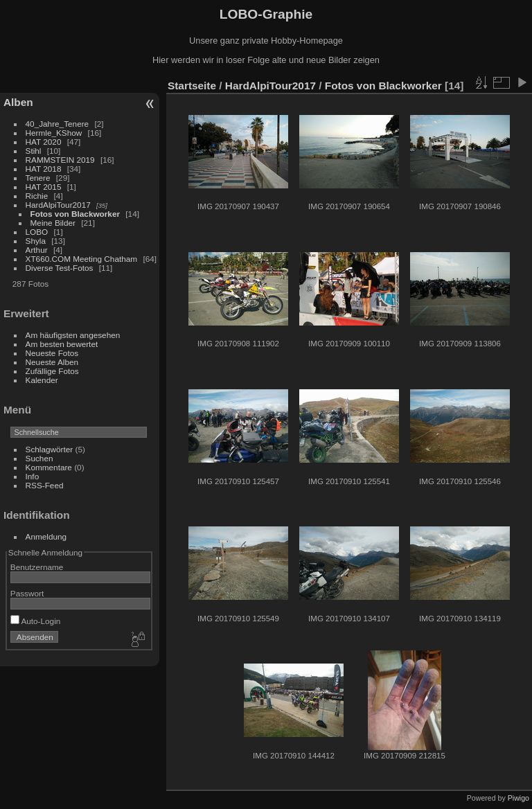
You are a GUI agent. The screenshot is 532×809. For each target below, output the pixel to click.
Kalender (42, 380)
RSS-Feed (45, 485)
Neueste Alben (52, 362)
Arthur (37, 250)
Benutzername (37, 567)
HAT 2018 (44, 169)
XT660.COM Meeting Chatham (82, 259)
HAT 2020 (44, 142)
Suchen (39, 458)
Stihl (34, 151)
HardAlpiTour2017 (58, 205)
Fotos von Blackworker (75, 214)
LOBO (37, 232)
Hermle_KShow (54, 133)
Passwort (27, 593)
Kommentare (49, 467)
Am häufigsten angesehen (73, 335)
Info (33, 476)
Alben (18, 102)
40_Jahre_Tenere (57, 124)
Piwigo (518, 798)
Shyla (36, 241)
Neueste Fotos (52, 353)
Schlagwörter (50, 449)
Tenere (38, 178)
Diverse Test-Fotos (60, 268)
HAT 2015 (44, 187)
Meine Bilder (53, 223)
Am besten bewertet (62, 344)
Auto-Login (36, 621)
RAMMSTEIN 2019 (60, 160)
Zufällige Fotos (52, 371)
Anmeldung (46, 536)
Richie (37, 196)
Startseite (192, 86)
